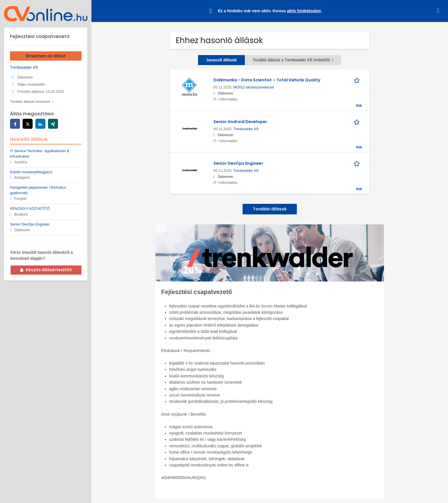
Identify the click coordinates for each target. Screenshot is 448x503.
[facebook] (15, 124)
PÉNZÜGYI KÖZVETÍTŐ (30, 209)
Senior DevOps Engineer (238, 163)
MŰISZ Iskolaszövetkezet (254, 87)
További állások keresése (30, 102)
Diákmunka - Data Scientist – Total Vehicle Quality (267, 80)
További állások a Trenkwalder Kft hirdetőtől (293, 60)
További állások (270, 209)
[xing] (53, 124)
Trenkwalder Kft (246, 129)
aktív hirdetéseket (304, 11)
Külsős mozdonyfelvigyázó (31, 172)
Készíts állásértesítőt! (46, 270)
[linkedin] (40, 124)
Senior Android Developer (240, 122)
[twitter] (28, 124)
